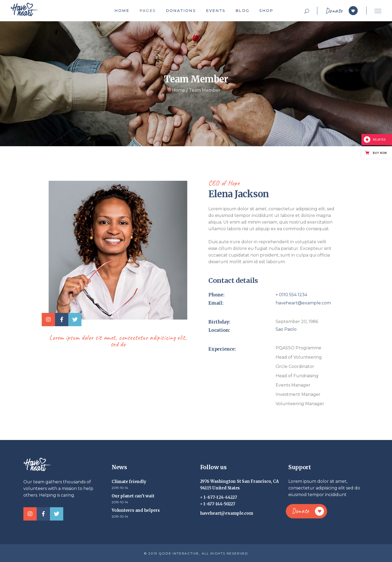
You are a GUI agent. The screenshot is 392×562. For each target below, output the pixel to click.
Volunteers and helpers (136, 510)
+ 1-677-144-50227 (218, 504)
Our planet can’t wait (133, 496)
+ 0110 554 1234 (291, 295)
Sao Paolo (286, 329)
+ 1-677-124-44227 (219, 497)
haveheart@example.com (303, 303)
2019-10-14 (120, 488)
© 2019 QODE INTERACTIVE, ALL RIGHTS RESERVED (196, 553)
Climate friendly (129, 482)
